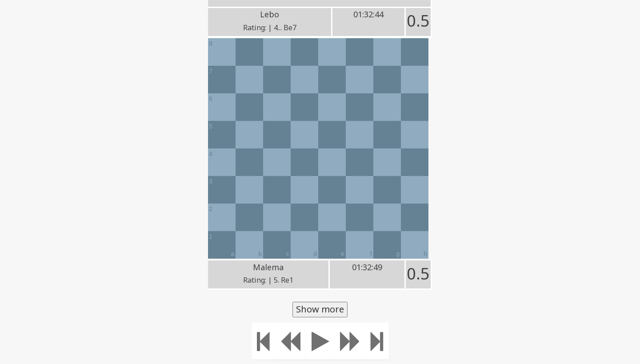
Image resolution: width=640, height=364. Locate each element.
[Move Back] (290, 341)
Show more (320, 309)
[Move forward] (350, 341)
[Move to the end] (377, 341)
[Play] (320, 341)
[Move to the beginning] (263, 341)
